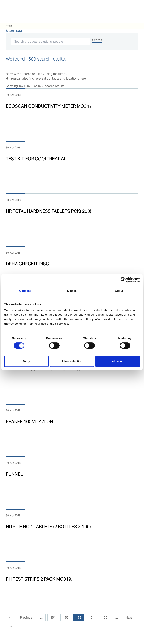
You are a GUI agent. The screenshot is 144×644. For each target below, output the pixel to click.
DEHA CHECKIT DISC (27, 264)
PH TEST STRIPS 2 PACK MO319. (39, 579)
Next (129, 618)
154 (92, 618)
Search (97, 40)
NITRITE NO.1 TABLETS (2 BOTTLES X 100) (48, 527)
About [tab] (119, 291)
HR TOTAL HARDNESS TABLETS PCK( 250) (48, 211)
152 (66, 618)
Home (9, 26)
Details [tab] (72, 291)
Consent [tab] (25, 291)
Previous (26, 618)
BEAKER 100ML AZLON (29, 422)
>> (10, 627)
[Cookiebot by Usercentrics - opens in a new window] (123, 280)
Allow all (118, 361)
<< (10, 618)
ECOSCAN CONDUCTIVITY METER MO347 (49, 106)
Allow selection (72, 361)
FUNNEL (14, 474)
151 (53, 618)
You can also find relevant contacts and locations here (48, 78)
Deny (26, 361)
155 (105, 618)
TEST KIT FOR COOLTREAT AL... (37, 159)
